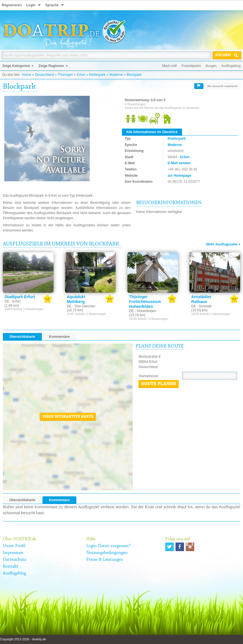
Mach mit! (170, 66)
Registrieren (12, 5)
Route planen (159, 384)
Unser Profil (14, 546)
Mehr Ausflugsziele (222, 244)
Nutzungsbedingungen (107, 553)
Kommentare (59, 337)
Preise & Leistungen (105, 560)
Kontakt (11, 566)
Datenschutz (15, 560)
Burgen (211, 66)
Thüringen (65, 75)
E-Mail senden (179, 163)
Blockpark (134, 75)
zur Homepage (179, 176)
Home (26, 75)
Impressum (13, 553)
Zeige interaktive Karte (68, 417)
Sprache (52, 5)
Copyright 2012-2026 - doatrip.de (23, 639)
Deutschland (44, 75)
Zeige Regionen (51, 66)
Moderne (116, 75)
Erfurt (81, 75)
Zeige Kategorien (16, 66)
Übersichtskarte (22, 337)
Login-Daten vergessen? (108, 546)
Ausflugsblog (231, 66)
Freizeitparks (191, 66)
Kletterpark (97, 75)
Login (31, 5)
